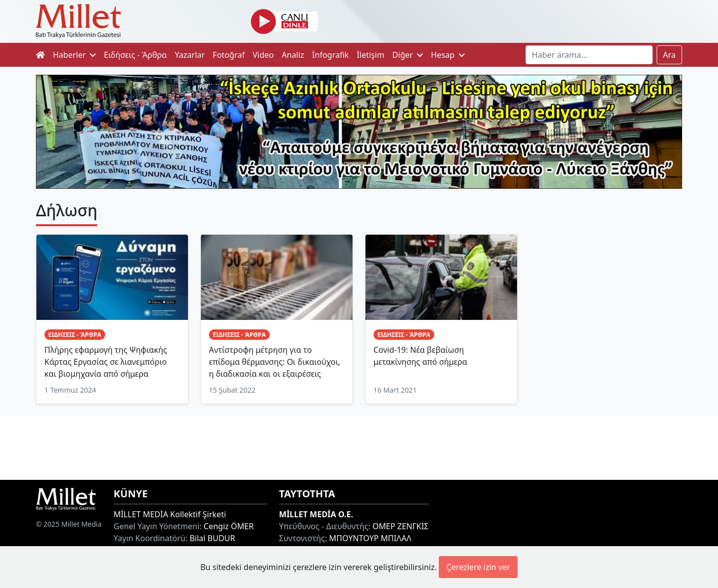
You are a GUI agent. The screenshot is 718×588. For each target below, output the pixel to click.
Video (263, 55)
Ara (670, 55)
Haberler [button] (74, 55)
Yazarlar (190, 55)
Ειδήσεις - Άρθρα (135, 55)
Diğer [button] (408, 55)
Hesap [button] (448, 55)
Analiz (293, 55)
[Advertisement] (359, 446)
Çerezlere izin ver (478, 567)
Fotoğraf (229, 55)
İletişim (371, 55)
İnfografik (331, 55)
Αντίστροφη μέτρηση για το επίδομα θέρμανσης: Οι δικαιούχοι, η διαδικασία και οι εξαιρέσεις (274, 362)
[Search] (589, 55)
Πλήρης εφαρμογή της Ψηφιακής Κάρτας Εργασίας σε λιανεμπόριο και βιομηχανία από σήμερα (106, 362)
